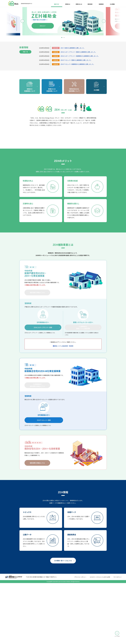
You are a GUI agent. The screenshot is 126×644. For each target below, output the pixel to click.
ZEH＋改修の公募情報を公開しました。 (73, 48)
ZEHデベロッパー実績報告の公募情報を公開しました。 (78, 64)
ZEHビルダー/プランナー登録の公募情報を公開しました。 (79, 52)
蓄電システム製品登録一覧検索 (64, 409)
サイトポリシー (118, 640)
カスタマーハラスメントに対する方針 (100, 640)
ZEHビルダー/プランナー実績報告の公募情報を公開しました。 (80, 56)
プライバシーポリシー (80, 640)
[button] (62, 37)
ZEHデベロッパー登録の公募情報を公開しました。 (76, 60)
